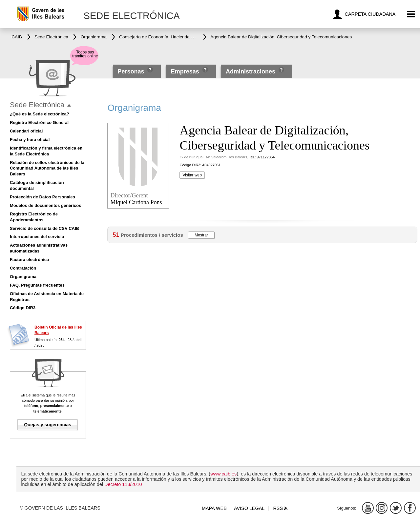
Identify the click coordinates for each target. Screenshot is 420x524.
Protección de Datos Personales (42, 197)
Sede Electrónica (37, 105)
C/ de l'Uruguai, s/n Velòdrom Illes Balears (213, 157)
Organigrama (23, 277)
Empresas (185, 71)
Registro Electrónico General (39, 122)
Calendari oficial (26, 131)
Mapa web (214, 508)
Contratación (23, 268)
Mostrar (201, 235)
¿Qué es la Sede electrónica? (40, 114)
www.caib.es (223, 474)
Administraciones (251, 71)
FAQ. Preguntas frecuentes (37, 285)
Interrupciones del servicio (37, 237)
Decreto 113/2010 (123, 484)
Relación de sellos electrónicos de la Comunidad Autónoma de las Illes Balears (47, 168)
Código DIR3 (23, 308)
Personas (132, 71)
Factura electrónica (29, 260)
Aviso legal (249, 508)
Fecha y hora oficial (30, 140)
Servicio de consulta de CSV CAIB (44, 228)
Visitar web (192, 175)
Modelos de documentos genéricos (45, 205)
